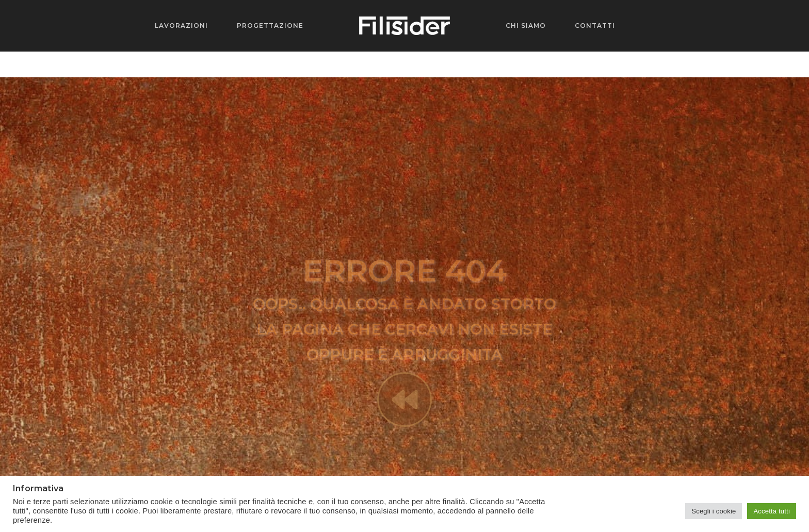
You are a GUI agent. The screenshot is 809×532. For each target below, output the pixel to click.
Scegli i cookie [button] (714, 511)
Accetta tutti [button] (772, 511)
